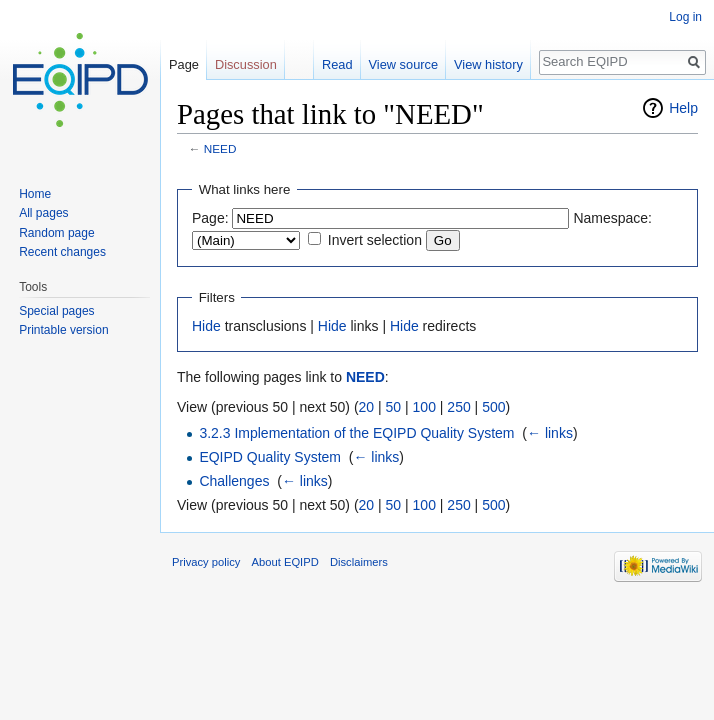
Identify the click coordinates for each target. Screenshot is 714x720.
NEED (220, 148)
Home (35, 194)
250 (458, 407)
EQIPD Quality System (270, 457)
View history (488, 64)
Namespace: (612, 218)
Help (683, 108)
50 (394, 407)
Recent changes (62, 252)
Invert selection (375, 240)
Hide (206, 326)
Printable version (63, 330)
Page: (210, 218)
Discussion (246, 64)
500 (493, 407)
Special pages (56, 311)
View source (403, 64)
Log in (685, 17)
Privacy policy (206, 562)
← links (550, 433)
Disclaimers (359, 562)
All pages (43, 213)
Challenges (234, 481)
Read (337, 64)
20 (367, 407)
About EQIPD (285, 562)
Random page (56, 233)
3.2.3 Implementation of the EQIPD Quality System (356, 433)
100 (424, 407)
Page (184, 64)
